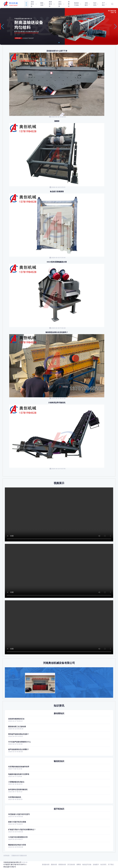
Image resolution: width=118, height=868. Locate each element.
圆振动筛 (54, 864)
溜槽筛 (57, 121)
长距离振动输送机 (15, 797)
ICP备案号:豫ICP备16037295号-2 (15, 864)
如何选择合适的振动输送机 (18, 789)
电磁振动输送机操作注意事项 (19, 774)
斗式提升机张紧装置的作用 (18, 837)
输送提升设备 (87, 864)
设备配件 (96, 864)
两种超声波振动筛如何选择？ (19, 734)
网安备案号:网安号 (10, 867)
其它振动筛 (71, 864)
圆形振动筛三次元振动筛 (17, 726)
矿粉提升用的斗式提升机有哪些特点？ (22, 829)
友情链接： (7, 855)
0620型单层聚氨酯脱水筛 (57, 262)
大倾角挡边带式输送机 (57, 403)
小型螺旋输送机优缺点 (16, 782)
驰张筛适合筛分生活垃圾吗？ (57, 332)
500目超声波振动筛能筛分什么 (19, 742)
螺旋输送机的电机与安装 (17, 845)
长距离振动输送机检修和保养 (19, 767)
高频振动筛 (15, 855)
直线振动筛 (46, 864)
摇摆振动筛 (62, 864)
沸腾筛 (79, 864)
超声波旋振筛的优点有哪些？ (19, 749)
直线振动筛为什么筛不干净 (57, 51)
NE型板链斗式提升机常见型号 (19, 814)
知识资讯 (103, 864)
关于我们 (111, 864)
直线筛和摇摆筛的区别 (16, 719)
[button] (57, 43)
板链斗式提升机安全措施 (17, 822)
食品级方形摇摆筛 (57, 192)
